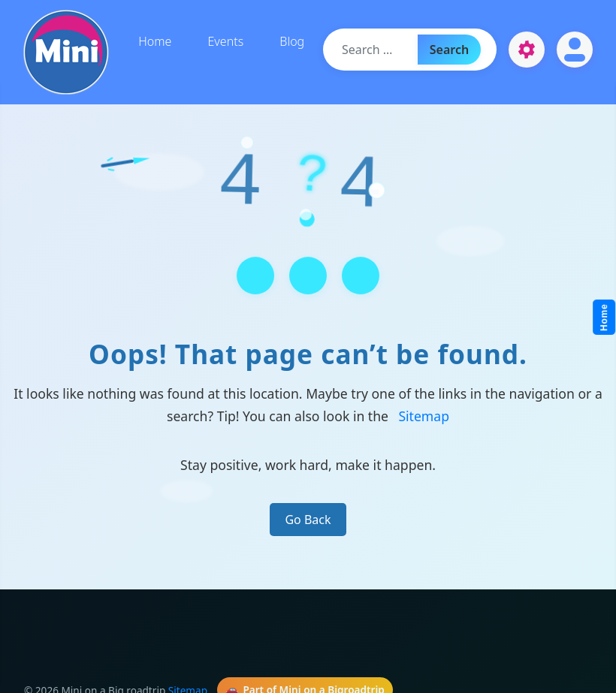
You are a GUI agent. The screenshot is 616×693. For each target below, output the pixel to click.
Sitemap (424, 416)
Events (226, 41)
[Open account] (575, 50)
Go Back (308, 520)
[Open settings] (527, 50)
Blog (292, 41)
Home (155, 41)
